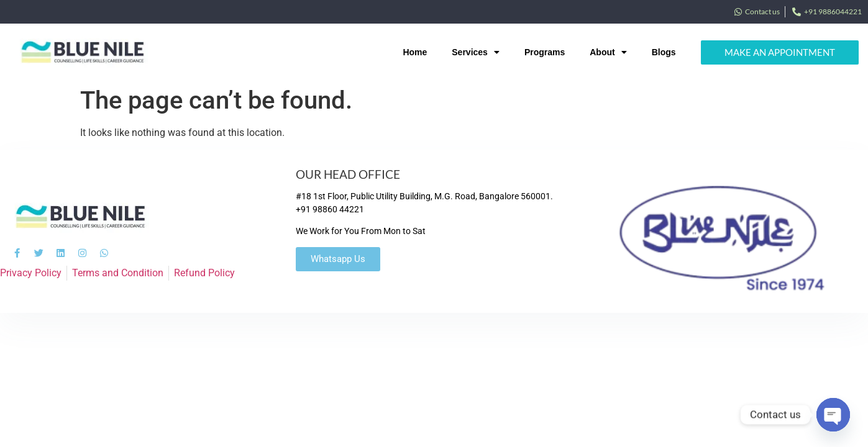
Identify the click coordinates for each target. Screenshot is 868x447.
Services (476, 52)
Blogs (664, 52)
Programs (545, 52)
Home (415, 52)
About (608, 52)
